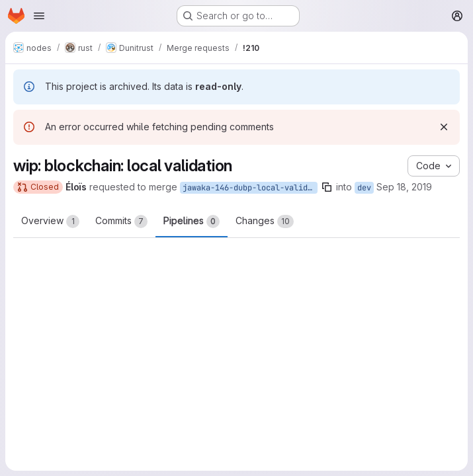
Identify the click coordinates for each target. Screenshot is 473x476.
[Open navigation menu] (39, 16)
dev (364, 188)
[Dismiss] (444, 127)
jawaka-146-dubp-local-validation (250, 188)
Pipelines (192, 221)
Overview (50, 221)
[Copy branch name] (327, 187)
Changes (265, 221)
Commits (121, 221)
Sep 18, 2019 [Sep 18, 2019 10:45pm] (404, 187)
